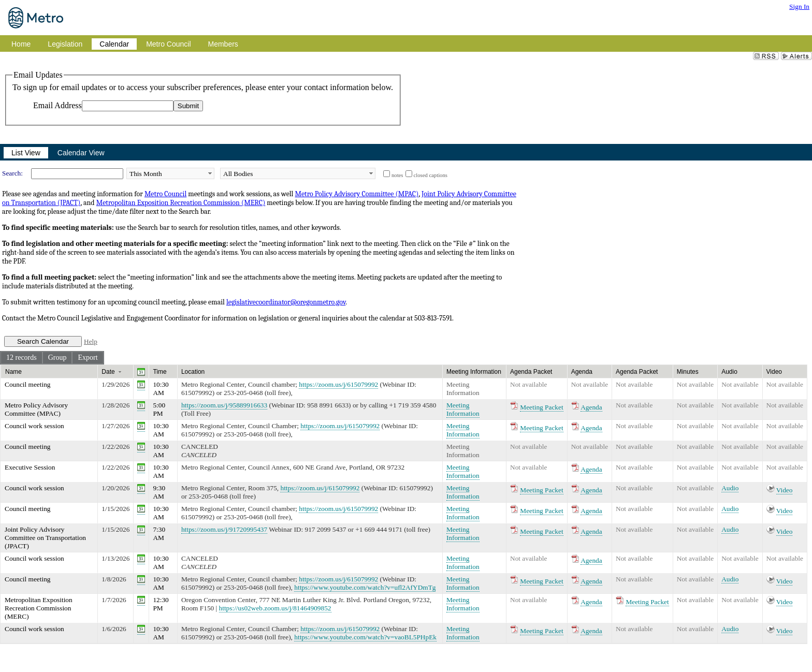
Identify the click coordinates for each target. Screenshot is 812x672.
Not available (528, 384)
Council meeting (27, 384)
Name (13, 372)
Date (108, 372)
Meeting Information (463, 389)
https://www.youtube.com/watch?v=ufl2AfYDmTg (365, 587)
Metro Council (165, 194)
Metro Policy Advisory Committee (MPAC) (357, 194)
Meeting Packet (541, 407)
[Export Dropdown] (88, 358)
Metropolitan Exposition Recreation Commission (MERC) (181, 203)
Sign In (799, 6)
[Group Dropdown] (57, 358)
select (210, 173)
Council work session (34, 426)
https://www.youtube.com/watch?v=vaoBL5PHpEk (365, 637)
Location (193, 372)
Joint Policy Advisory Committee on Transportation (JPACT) (45, 538)
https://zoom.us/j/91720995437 (224, 529)
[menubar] (52, 358)
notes (397, 175)
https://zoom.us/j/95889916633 (224, 405)
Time (160, 372)
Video (785, 490)
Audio (730, 488)
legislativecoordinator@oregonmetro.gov (286, 302)
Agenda (591, 407)
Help (91, 341)
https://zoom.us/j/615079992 (338, 384)
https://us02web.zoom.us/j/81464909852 (275, 608)
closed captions (431, 175)
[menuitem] (21, 358)
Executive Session (30, 467)
